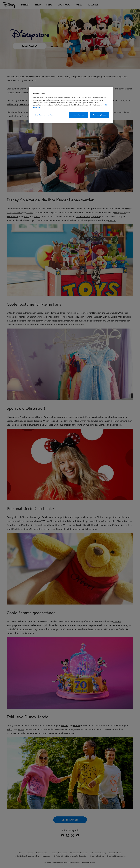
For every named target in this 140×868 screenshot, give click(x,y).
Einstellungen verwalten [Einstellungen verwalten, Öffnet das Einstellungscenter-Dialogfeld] (44, 115)
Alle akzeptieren (99, 115)
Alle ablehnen (78, 115)
